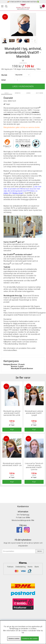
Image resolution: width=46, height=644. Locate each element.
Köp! (34, 430)
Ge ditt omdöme (39, 93)
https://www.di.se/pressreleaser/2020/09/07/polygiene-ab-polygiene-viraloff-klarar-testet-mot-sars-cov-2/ (25, 314)
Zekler (6, 193)
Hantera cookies (14, 639)
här (23, 633)
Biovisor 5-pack (17, 366)
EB (23, 61)
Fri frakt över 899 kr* (15, 2)
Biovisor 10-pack (18, 364)
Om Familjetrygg (23, 515)
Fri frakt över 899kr (23, 518)
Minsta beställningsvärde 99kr (23, 520)
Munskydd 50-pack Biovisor (22, 368)
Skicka (40, 551)
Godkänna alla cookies (30, 639)
